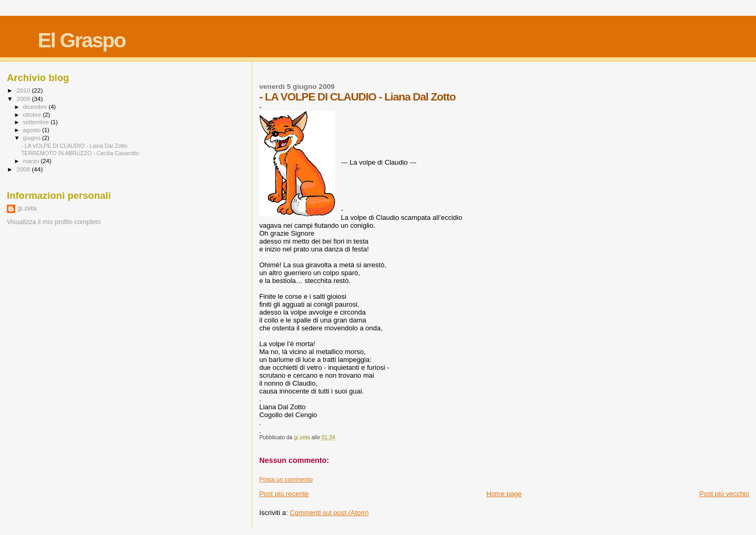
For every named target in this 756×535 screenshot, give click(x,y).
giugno (33, 138)
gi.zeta (27, 208)
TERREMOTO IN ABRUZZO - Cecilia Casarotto (80, 153)
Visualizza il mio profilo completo (54, 222)
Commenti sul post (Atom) (329, 513)
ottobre (33, 115)
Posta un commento (286, 479)
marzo (32, 161)
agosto (33, 130)
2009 (24, 99)
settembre (37, 122)
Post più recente (284, 494)
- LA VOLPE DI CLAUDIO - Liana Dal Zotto (74, 146)
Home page (504, 494)
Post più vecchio (724, 494)
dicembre (36, 107)
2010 (24, 90)
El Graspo (82, 40)
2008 (24, 169)
